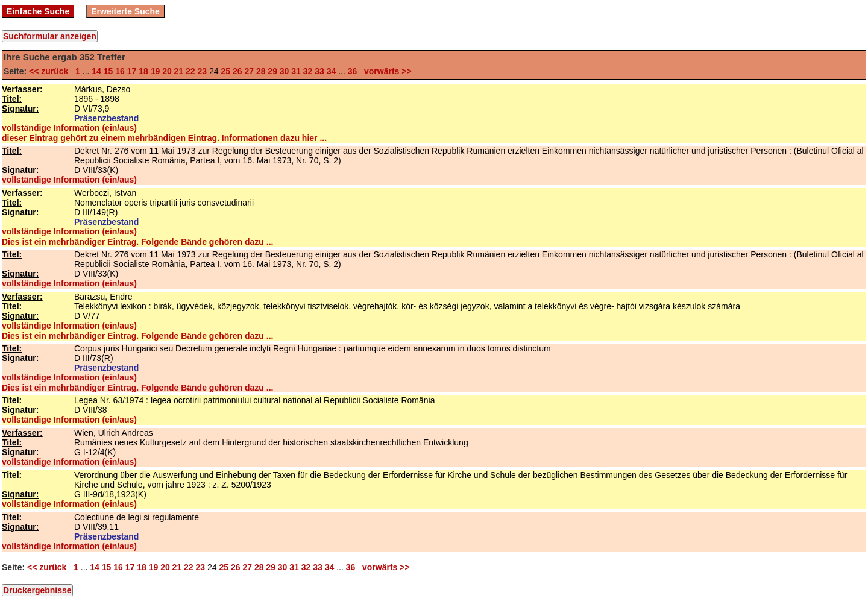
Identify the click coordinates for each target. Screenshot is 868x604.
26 (237, 71)
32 (308, 71)
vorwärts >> (385, 71)
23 (203, 71)
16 (120, 71)
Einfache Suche (38, 11)
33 (319, 71)
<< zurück (51, 71)
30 (285, 71)
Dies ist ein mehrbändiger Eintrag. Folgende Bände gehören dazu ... (137, 242)
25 (225, 71)
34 (332, 71)
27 (249, 71)
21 (179, 71)
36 (353, 71)
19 (156, 71)
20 (167, 71)
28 (261, 71)
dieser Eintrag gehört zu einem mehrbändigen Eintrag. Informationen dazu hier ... (164, 138)
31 (296, 71)
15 (108, 71)
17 (132, 71)
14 (96, 71)
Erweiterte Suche (125, 11)
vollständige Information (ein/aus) (69, 128)
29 (272, 71)
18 (143, 71)
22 (190, 71)
